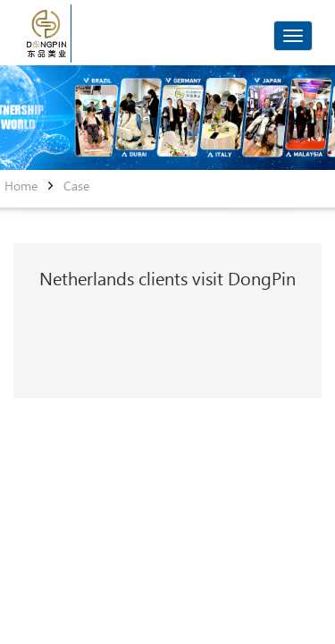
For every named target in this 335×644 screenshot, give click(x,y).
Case (76, 186)
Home (21, 186)
